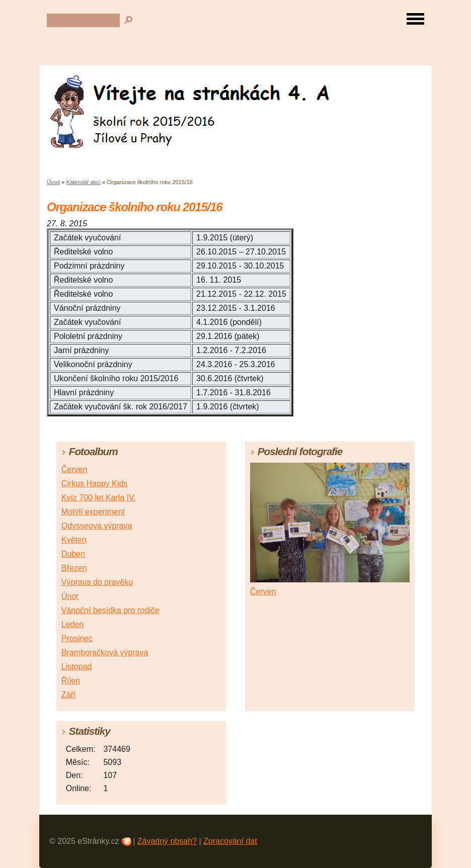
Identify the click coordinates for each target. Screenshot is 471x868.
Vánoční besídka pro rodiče (110, 610)
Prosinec (77, 638)
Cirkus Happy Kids (95, 484)
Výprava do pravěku (97, 582)
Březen (74, 568)
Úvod (53, 182)
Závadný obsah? (167, 841)
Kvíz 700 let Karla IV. (99, 498)
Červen (74, 469)
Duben (73, 554)
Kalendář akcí (84, 182)
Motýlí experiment (93, 512)
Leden (73, 624)
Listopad (77, 667)
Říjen (71, 681)
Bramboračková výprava (105, 653)
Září (68, 695)
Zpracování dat (230, 841)
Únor (70, 596)
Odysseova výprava (97, 526)
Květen (74, 540)
